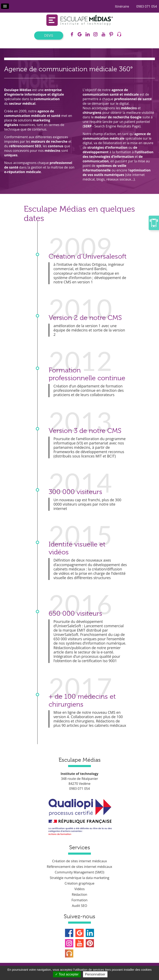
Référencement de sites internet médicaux (79, 867)
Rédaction (79, 894)
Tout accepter (67, 974)
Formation (79, 900)
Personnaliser (95, 974)
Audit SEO (79, 906)
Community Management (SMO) (79, 872)
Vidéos (79, 889)
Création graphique (79, 883)
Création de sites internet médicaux (80, 861)
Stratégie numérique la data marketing (79, 878)
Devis (49, 36)
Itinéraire (122, 6)
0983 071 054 (147, 6)
